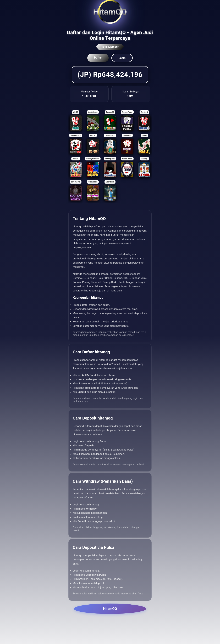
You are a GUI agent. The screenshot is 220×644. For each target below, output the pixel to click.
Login (122, 58)
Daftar (98, 58)
